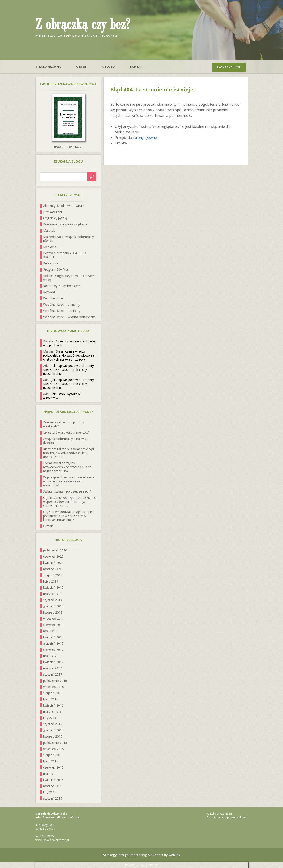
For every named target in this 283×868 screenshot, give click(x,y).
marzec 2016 (52, 712)
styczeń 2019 (53, 600)
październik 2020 (55, 550)
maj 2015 (50, 774)
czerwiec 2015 (53, 767)
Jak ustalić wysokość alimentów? (62, 396)
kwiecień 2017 (53, 662)
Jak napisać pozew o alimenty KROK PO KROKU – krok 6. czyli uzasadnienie (68, 370)
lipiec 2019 (51, 581)
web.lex (174, 855)
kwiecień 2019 (53, 587)
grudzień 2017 (53, 643)
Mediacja (50, 247)
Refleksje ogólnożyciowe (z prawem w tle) (69, 278)
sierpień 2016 (53, 693)
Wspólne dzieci (54, 298)
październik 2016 (55, 681)
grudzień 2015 (53, 730)
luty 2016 (50, 718)
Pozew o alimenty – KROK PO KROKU (65, 255)
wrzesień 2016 (54, 687)
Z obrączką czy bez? (83, 25)
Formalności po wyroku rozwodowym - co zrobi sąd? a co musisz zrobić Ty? (67, 467)
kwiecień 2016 (53, 705)
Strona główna (48, 66)
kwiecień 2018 (53, 637)
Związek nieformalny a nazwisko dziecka (66, 441)
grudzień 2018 (53, 606)
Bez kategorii (53, 212)
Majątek (49, 230)
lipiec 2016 (51, 699)
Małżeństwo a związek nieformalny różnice (68, 239)
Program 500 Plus (56, 269)
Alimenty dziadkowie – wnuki (64, 206)
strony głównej (145, 138)
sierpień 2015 (53, 755)
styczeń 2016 (53, 724)
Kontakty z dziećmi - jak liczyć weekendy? (64, 424)
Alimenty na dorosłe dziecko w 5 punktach (70, 343)
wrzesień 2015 (54, 749)
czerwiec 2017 (53, 650)
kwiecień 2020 (53, 563)
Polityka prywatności (219, 814)
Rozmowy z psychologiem (62, 286)
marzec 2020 (52, 569)
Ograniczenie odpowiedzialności (227, 817)
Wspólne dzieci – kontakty (62, 311)
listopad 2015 (53, 736)
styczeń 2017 (53, 674)
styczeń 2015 (53, 798)
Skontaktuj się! (229, 67)
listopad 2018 (53, 612)
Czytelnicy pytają (55, 218)
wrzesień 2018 (54, 618)
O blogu (108, 66)
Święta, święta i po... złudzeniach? (67, 491)
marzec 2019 (52, 594)
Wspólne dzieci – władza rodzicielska (69, 317)
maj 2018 (50, 631)
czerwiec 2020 (53, 556)
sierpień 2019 (53, 575)
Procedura (51, 263)
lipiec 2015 (51, 761)
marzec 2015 (52, 786)
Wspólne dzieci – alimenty (62, 304)
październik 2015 (55, 743)
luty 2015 (50, 792)
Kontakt (137, 66)
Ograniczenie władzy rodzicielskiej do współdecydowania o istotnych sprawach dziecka (69, 355)
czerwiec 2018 (53, 625)
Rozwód (49, 292)
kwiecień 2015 (53, 780)
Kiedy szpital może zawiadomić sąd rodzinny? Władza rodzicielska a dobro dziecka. (68, 453)
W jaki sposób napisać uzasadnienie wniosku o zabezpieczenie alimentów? (69, 481)
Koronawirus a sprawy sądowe (65, 224)
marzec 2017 (52, 668)
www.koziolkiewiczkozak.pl (52, 840)
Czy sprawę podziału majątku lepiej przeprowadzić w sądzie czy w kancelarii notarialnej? (68, 516)
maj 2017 (50, 656)
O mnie (81, 66)
